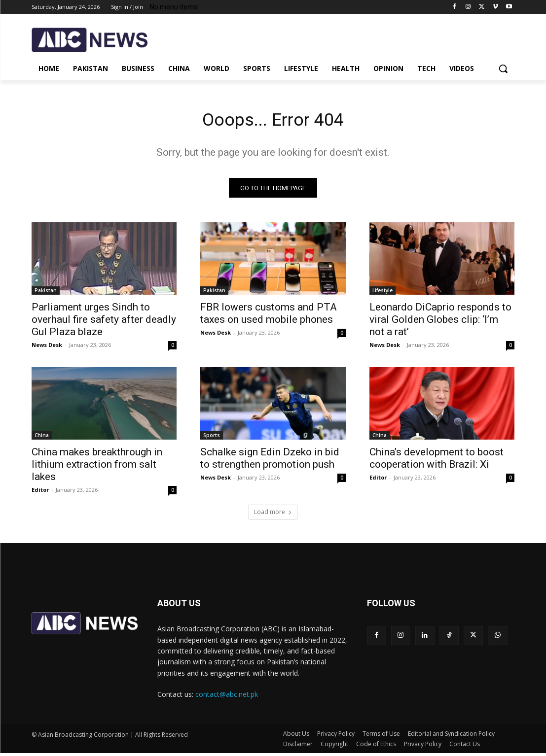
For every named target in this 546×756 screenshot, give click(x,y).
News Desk (47, 348)
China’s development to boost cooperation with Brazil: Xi (437, 462)
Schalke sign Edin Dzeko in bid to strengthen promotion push (270, 462)
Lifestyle (382, 293)
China (42, 439)
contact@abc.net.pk (227, 697)
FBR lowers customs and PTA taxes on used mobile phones (269, 316)
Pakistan (46, 293)
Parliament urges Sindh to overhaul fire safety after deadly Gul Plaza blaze (104, 322)
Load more (273, 515)
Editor (40, 493)
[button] (503, 69)
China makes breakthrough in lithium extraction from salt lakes (97, 468)
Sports (212, 439)
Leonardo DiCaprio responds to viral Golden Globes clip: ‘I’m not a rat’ (440, 322)
